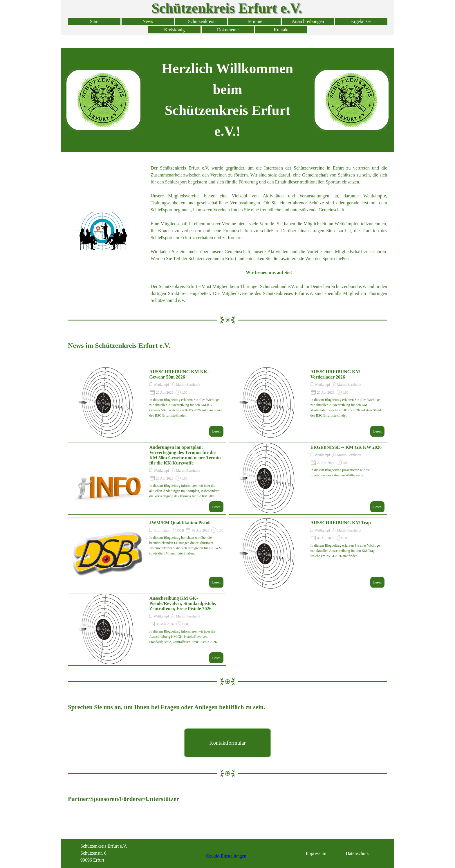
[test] (228, 743)
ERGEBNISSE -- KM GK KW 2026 (346, 447)
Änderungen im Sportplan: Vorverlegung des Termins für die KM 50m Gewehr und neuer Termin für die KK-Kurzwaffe (185, 455)
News (148, 21)
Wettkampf (161, 385)
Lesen (216, 431)
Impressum (316, 853)
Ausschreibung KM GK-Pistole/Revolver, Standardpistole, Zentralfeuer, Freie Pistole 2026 (183, 603)
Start (94, 21)
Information (162, 530)
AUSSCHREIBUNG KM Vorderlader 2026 (335, 374)
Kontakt (281, 30)
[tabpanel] (228, 100)
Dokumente (228, 30)
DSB (181, 530)
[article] (147, 403)
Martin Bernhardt (188, 385)
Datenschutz (357, 853)
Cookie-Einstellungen (226, 856)
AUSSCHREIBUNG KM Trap (341, 523)
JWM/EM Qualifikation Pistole (180, 523)
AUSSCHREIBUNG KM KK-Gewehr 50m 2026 (179, 374)
